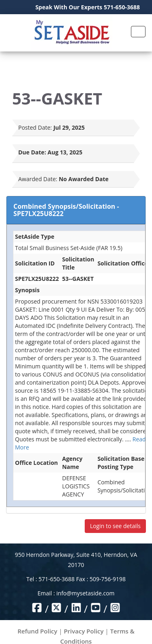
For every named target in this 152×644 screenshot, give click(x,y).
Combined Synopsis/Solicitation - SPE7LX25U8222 (66, 210)
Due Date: (32, 152)
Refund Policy (37, 631)
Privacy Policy (83, 631)
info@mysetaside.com (85, 593)
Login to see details (115, 526)
